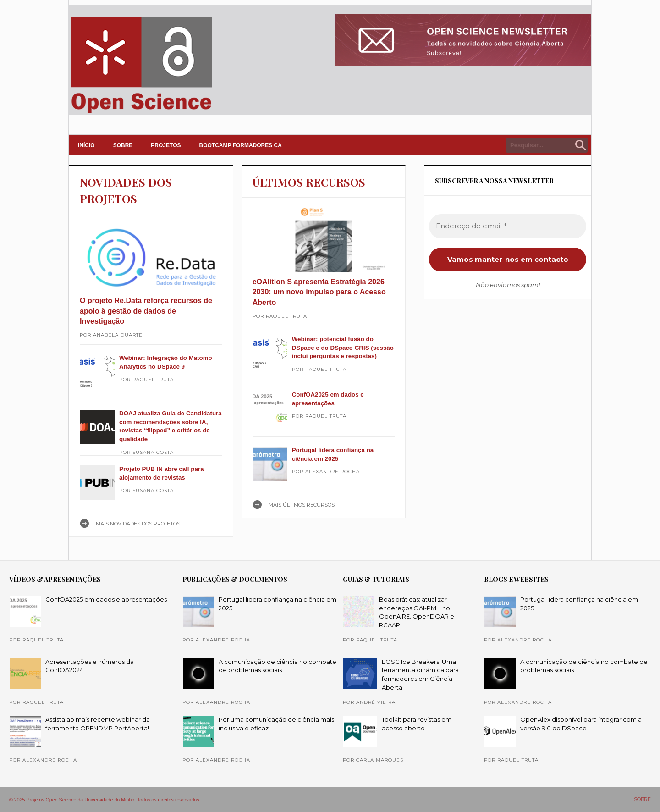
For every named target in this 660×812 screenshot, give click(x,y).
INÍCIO (86, 145)
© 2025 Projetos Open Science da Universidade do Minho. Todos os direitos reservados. (105, 800)
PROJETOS (166, 145)
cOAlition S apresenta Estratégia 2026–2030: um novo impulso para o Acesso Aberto (321, 292)
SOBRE (123, 145)
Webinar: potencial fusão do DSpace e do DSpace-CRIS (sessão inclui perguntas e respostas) (343, 348)
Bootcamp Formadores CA (241, 145)
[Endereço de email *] (508, 226)
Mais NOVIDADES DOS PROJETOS (138, 524)
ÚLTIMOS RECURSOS (309, 182)
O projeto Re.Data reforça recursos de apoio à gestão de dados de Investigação (146, 311)
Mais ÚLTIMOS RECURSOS (302, 505)
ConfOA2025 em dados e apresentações (106, 599)
